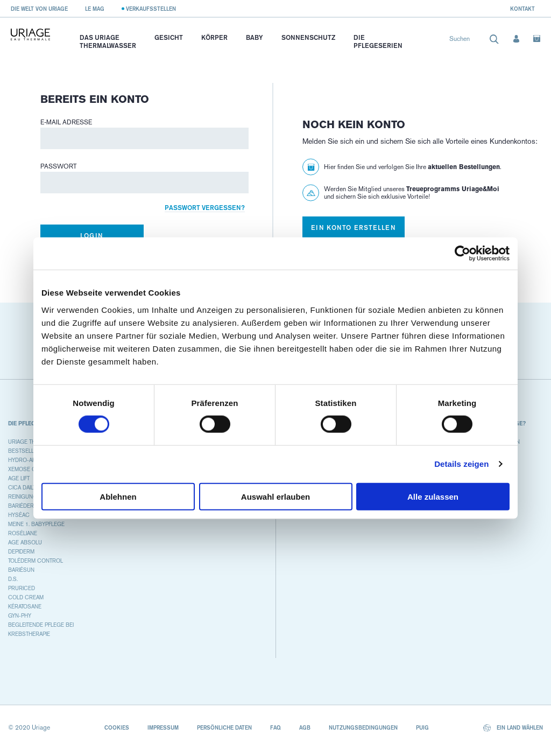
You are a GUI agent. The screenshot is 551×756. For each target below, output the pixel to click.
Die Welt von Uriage (39, 9)
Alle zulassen (433, 496)
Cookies (117, 727)
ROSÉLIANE (23, 533)
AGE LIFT (19, 478)
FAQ (275, 727)
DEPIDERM (21, 552)
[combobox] (474, 41)
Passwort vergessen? (205, 208)
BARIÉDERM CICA (30, 506)
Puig (422, 727)
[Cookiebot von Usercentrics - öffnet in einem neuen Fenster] (462, 254)
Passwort (59, 166)
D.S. (13, 579)
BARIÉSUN (21, 570)
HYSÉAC (19, 515)
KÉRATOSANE (25, 607)
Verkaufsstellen (151, 9)
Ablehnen (118, 496)
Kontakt (522, 9)
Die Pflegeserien (378, 41)
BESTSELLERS (26, 451)
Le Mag (95, 9)
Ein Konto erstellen (353, 227)
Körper (214, 37)
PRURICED (22, 588)
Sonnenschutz (308, 37)
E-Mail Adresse (66, 122)
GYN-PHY (20, 616)
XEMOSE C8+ (26, 469)
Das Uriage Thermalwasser (108, 41)
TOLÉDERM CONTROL (36, 561)
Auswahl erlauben (275, 496)
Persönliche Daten (224, 727)
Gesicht (169, 37)
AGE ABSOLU (25, 542)
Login (92, 236)
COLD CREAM (26, 597)
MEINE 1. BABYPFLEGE (36, 524)
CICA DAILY (22, 488)
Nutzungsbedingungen (363, 727)
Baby (255, 37)
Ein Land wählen (513, 728)
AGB (305, 727)
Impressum (163, 727)
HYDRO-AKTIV (25, 460)
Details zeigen (461, 464)
